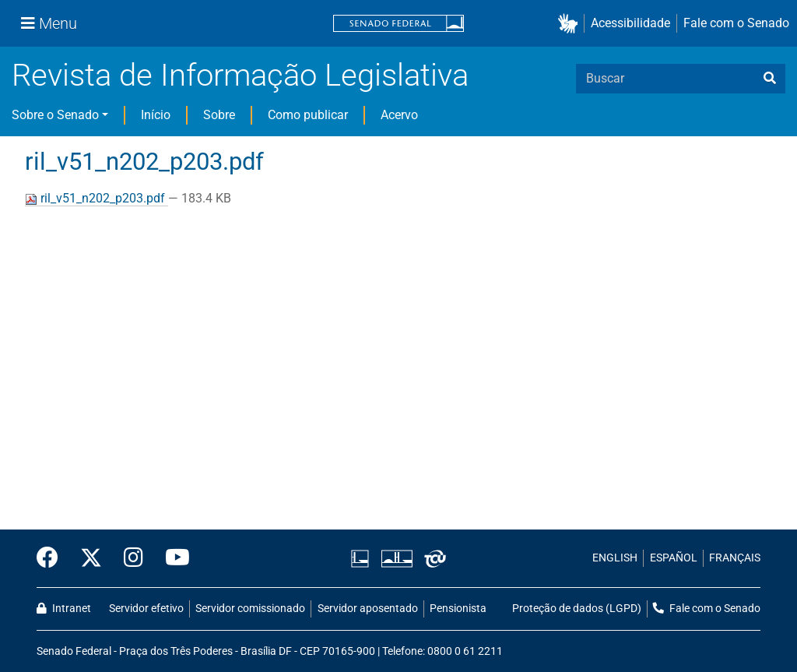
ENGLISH (615, 558)
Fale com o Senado (736, 23)
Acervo (399, 115)
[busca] (770, 79)
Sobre (219, 115)
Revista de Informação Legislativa (240, 75)
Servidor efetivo (146, 609)
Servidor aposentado (368, 609)
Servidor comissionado (250, 609)
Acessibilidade (630, 23)
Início (156, 115)
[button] (571, 24)
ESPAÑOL (674, 558)
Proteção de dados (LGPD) (577, 609)
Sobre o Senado (55, 115)
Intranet (64, 609)
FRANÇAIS (735, 558)
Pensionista (458, 609)
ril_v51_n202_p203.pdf (97, 198)
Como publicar (308, 115)
